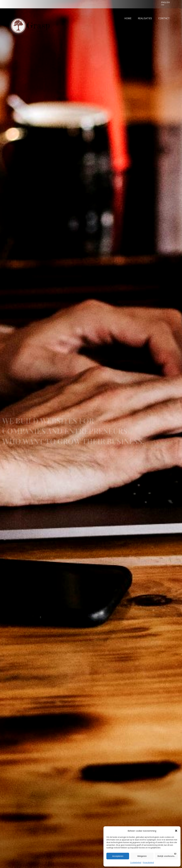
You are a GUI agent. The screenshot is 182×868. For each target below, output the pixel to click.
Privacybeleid (148, 862)
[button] (176, 831)
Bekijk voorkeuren (166, 856)
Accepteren (118, 856)
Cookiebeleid (136, 862)
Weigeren (142, 856)
